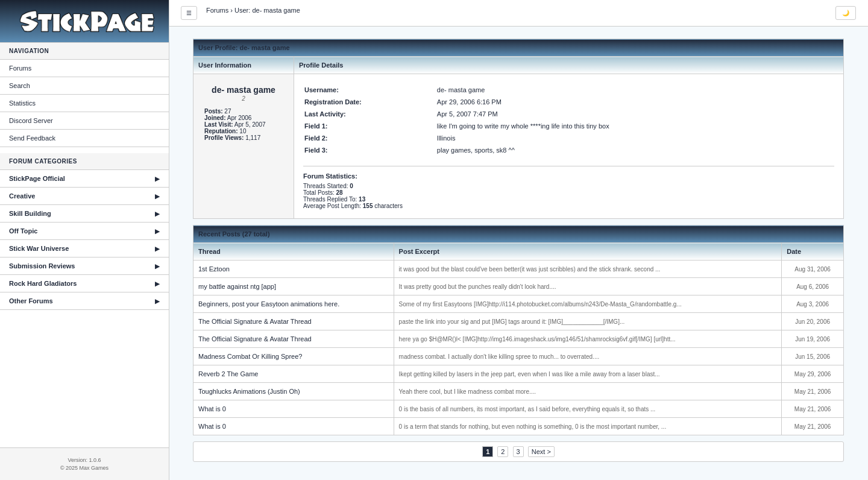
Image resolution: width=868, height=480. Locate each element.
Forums (20, 68)
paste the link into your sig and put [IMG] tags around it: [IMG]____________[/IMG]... (512, 322)
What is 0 (212, 409)
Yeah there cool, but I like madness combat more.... (468, 392)
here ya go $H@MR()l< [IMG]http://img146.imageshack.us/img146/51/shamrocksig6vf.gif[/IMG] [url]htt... (537, 339)
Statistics (22, 103)
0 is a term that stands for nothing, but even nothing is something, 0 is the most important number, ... (533, 427)
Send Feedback (32, 138)
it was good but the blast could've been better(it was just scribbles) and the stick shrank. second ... (530, 269)
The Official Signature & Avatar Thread (255, 321)
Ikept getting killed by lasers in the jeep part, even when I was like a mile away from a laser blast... (530, 374)
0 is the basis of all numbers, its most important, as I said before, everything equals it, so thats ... (527, 409)
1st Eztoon (214, 269)
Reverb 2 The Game (228, 374)
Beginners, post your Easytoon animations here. (269, 304)
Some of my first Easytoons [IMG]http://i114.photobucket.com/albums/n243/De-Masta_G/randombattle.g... (540, 304)
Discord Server (31, 121)
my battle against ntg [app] (237, 286)
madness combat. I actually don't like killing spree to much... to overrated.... (499, 357)
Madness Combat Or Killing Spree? (250, 356)
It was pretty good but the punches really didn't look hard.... (478, 287)
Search (20, 86)
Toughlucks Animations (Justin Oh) (249, 391)
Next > (541, 452)
